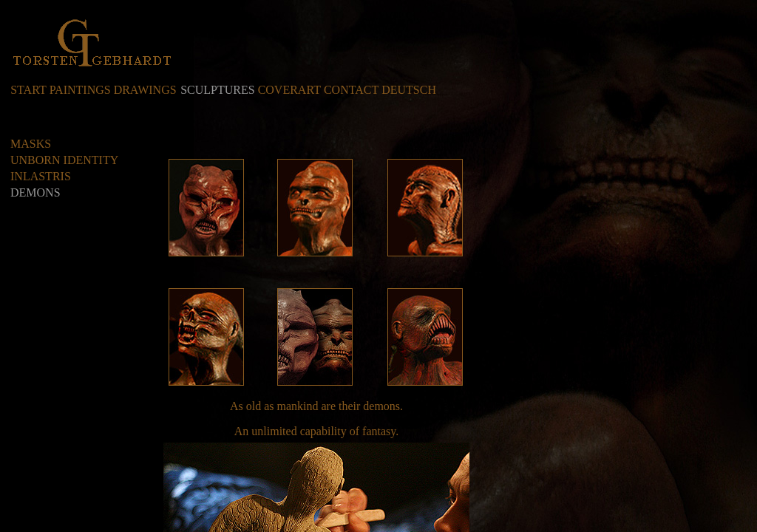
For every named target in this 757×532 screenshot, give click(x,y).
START (28, 90)
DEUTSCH (409, 90)
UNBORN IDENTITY (64, 160)
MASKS (31, 144)
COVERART (289, 90)
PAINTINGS (80, 90)
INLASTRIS (41, 176)
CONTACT (351, 90)
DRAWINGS (145, 90)
